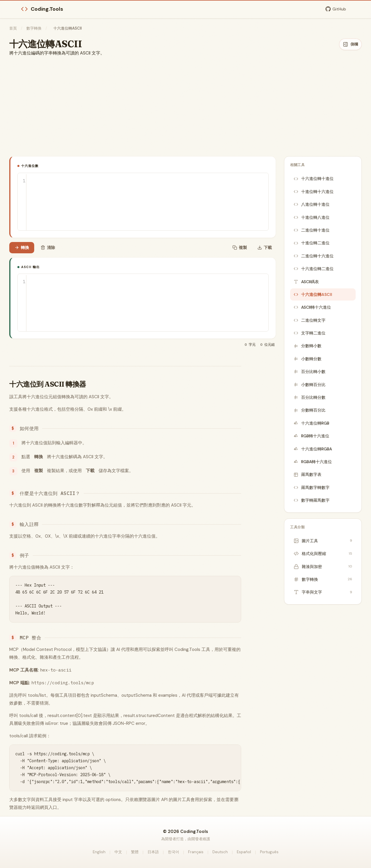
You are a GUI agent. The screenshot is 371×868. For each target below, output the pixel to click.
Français (196, 852)
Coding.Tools (42, 9)
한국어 (173, 852)
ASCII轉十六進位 (312, 307)
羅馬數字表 (308, 474)
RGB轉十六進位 (311, 436)
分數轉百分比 (310, 410)
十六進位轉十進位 (314, 179)
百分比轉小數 (310, 372)
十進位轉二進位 (312, 243)
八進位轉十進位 (312, 204)
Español (244, 852)
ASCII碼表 (306, 282)
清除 (48, 248)
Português (269, 852)
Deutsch (220, 852)
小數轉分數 (308, 359)
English (99, 852)
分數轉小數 (308, 346)
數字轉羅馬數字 (312, 500)
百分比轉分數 (310, 397)
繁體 (135, 852)
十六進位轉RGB (311, 423)
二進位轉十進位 (312, 230)
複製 (240, 248)
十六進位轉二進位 (314, 269)
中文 (118, 852)
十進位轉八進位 (312, 217)
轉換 (22, 248)
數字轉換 (34, 28)
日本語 (153, 852)
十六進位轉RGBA (313, 449)
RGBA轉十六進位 (313, 462)
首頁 (13, 28)
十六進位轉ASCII (313, 294)
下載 (265, 248)
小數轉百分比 (310, 385)
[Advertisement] (185, 106)
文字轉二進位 (310, 333)
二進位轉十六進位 (314, 256)
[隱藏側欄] (350, 44)
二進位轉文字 (310, 320)
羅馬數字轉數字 (312, 487)
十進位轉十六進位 (314, 192)
